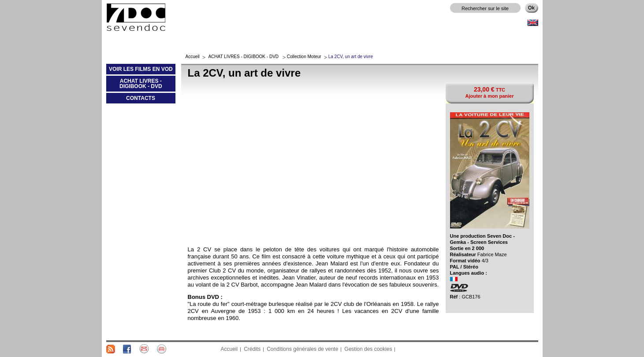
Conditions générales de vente (302, 349)
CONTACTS (141, 98)
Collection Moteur (304, 57)
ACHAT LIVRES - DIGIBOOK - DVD (134, 85)
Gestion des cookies (368, 349)
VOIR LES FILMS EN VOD (140, 71)
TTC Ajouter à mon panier (489, 92)
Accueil (193, 57)
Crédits (252, 349)
